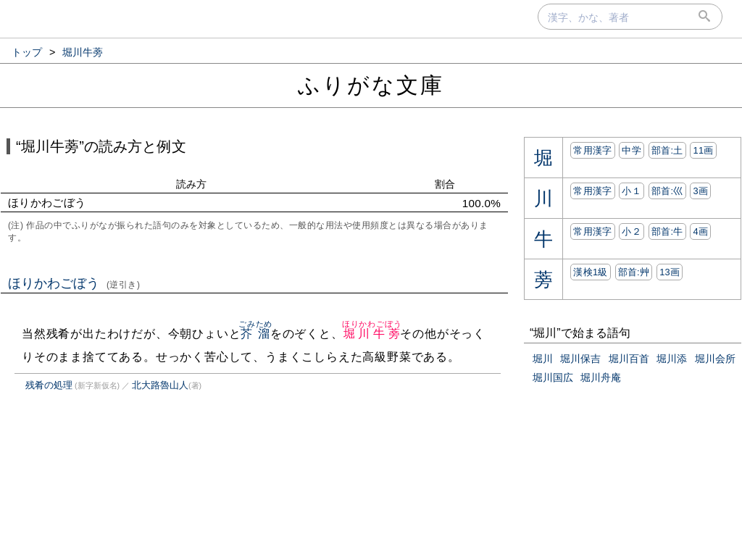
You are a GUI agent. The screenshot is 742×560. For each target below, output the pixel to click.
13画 (670, 272)
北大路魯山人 (160, 385)
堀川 (543, 359)
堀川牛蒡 (372, 334)
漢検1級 (590, 272)
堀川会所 (715, 359)
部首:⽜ (667, 231)
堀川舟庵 (601, 377)
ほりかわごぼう (74, 283)
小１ (631, 191)
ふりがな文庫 (371, 85)
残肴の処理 (49, 385)
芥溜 (255, 334)
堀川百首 (629, 359)
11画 (703, 150)
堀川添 (672, 359)
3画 (700, 191)
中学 (631, 150)
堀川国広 (553, 377)
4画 (700, 231)
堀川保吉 (580, 359)
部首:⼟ (667, 150)
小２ (631, 231)
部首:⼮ (667, 191)
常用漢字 (592, 150)
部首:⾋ (634, 272)
